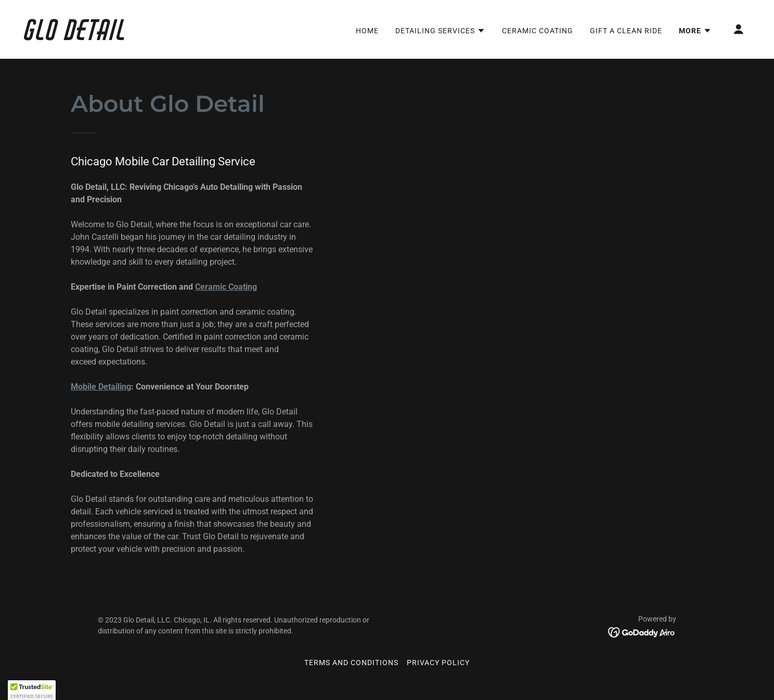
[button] (440, 31)
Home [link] (367, 31)
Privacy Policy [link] (438, 663)
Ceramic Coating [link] (538, 31)
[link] (126, 37)
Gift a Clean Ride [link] (626, 31)
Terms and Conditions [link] (351, 663)
